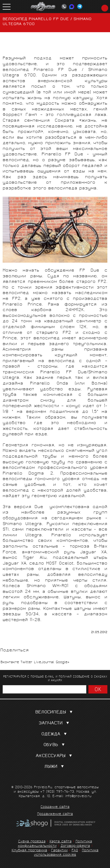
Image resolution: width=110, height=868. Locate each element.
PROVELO (43, 7)
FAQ (75, 851)
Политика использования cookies (66, 853)
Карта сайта (61, 842)
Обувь (55, 745)
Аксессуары (55, 756)
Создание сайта (55, 807)
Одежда (55, 734)
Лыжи (55, 767)
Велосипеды (55, 712)
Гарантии (59, 851)
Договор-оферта (75, 846)
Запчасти (55, 723)
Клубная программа (29, 851)
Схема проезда (32, 842)
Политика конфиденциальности (55, 844)
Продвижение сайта (55, 814)
